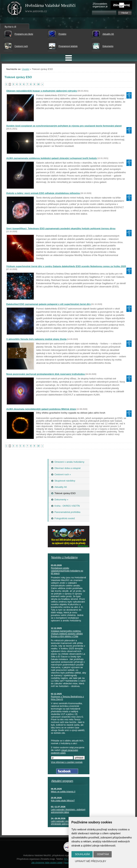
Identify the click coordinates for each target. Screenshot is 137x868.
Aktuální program (62, 781)
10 (38, 84)
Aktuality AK (108, 34)
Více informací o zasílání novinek (67, 762)
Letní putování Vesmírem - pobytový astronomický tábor (68, 811)
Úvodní (26, 69)
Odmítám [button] (103, 854)
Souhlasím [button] (82, 854)
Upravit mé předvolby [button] (91, 861)
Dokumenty (108, 46)
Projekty (62, 34)
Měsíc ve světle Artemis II (63, 792)
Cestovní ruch (21, 46)
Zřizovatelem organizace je (100, 5)
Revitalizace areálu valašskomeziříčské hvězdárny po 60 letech (67, 571)
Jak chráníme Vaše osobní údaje (47, 863)
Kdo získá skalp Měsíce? (63, 801)
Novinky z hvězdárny (65, 557)
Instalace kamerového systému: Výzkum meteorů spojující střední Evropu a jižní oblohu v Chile (67, 634)
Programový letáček (68, 46)
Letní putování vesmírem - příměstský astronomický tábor (66, 823)
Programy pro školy (24, 34)
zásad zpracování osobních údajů (65, 752)
